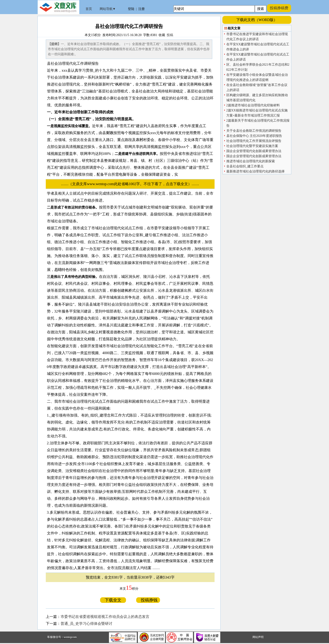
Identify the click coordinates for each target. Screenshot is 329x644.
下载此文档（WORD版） (257, 20)
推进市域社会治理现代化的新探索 (251, 161)
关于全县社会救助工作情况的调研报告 (254, 131)
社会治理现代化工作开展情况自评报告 (254, 141)
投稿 (170, 35)
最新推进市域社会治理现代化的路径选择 (255, 171)
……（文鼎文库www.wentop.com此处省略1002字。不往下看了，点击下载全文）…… (132, 184)
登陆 (131, 9)
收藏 (162, 35)
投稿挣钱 (148, 600)
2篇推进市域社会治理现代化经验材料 (253, 105)
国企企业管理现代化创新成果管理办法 (254, 151)
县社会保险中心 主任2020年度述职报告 (254, 136)
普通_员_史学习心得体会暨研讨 (86, 624)
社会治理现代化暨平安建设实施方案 (252, 146)
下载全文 (113, 600)
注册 (141, 9)
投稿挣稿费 (279, 8)
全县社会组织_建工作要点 (245, 166)
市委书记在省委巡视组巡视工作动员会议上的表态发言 (105, 617)
